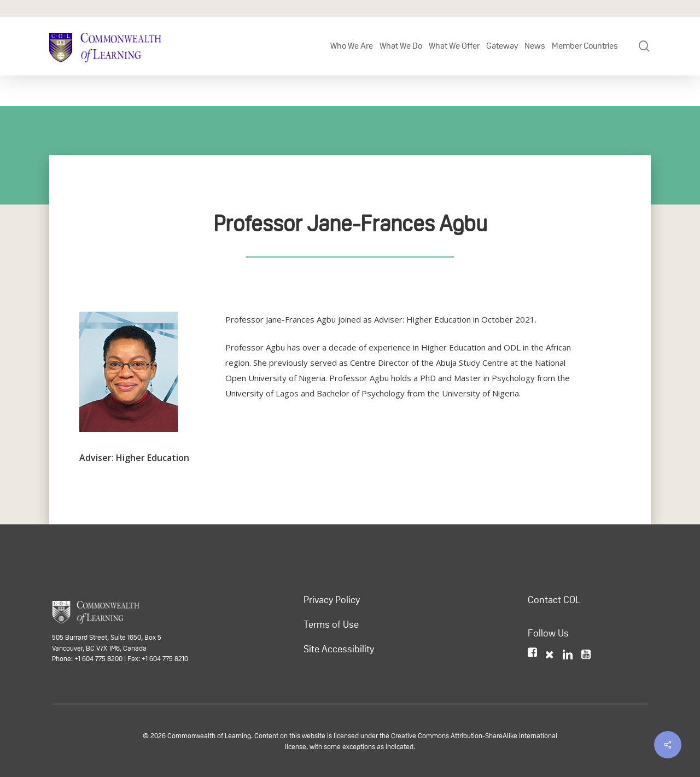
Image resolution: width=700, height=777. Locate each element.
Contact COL (554, 600)
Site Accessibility (339, 649)
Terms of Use (331, 624)
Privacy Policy (332, 600)
